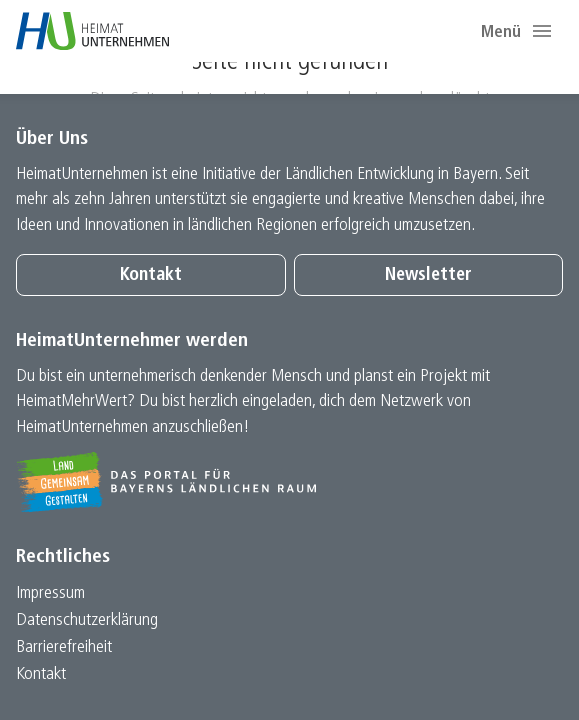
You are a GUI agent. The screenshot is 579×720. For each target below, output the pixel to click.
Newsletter (428, 275)
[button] (542, 31)
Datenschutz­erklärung (87, 620)
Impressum (50, 593)
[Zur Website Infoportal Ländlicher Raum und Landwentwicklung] (289, 482)
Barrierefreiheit (64, 647)
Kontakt (151, 275)
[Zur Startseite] (92, 31)
